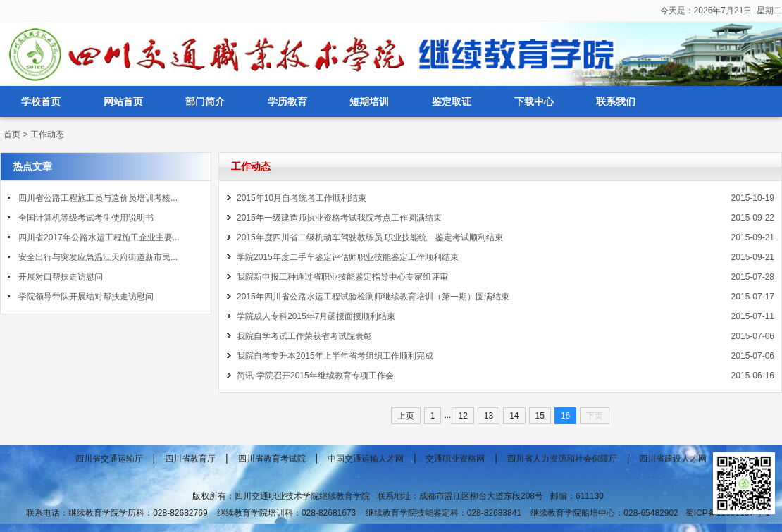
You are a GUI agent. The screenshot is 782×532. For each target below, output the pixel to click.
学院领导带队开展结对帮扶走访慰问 (86, 297)
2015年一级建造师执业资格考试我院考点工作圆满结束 (339, 218)
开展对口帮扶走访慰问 (61, 277)
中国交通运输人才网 (366, 459)
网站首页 (123, 101)
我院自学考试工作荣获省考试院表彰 (304, 336)
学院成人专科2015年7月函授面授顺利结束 (316, 316)
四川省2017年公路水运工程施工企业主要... (99, 237)
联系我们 (616, 101)
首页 (12, 135)
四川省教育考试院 (272, 459)
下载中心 (534, 101)
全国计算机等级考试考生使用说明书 (86, 218)
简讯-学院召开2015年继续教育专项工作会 (315, 376)
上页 (406, 416)
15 (540, 416)
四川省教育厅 (190, 459)
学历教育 (287, 101)
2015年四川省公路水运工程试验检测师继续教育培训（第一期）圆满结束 (373, 297)
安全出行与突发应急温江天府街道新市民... (98, 257)
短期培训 (369, 101)
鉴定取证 (452, 101)
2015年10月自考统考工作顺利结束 (302, 198)
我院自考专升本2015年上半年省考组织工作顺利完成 (335, 356)
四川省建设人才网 (673, 459)
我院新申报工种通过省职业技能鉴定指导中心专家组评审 (342, 277)
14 (514, 416)
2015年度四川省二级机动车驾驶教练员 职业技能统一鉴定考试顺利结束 (370, 237)
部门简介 (205, 101)
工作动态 (47, 135)
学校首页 (41, 101)
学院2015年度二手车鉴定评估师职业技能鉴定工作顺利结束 (348, 257)
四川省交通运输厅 (109, 459)
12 (463, 416)
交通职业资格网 (455, 459)
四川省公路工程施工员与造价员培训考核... (98, 198)
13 (489, 416)
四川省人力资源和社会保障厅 (562, 459)
